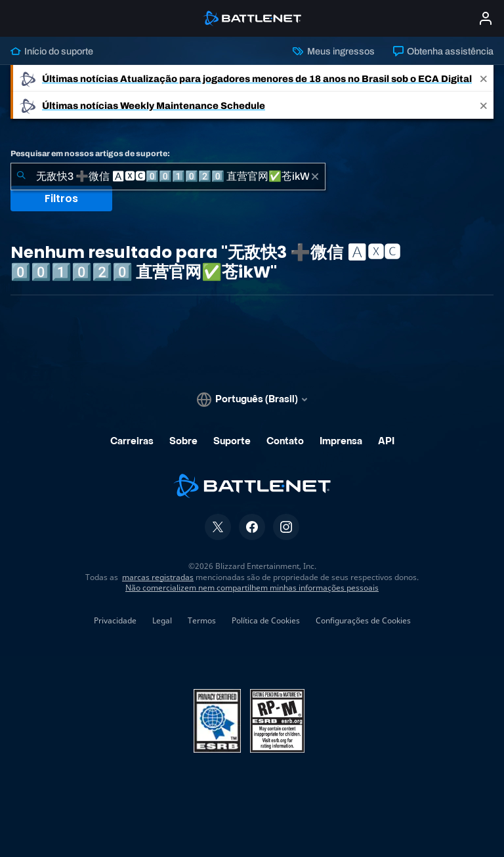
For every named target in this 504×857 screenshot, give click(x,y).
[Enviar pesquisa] (21, 177)
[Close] (484, 78)
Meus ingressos (333, 51)
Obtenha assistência (443, 51)
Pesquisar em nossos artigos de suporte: (90, 154)
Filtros (61, 199)
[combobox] (168, 177)
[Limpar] (315, 177)
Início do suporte (52, 51)
